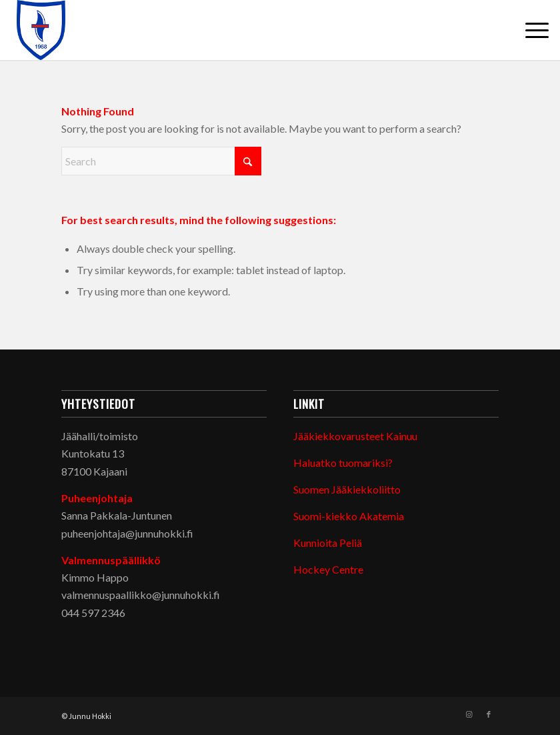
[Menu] (530, 30)
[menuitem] (530, 30)
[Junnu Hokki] (41, 30)
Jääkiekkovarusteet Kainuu (355, 436)
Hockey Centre (328, 569)
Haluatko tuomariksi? (343, 463)
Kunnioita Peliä (328, 543)
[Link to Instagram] (469, 714)
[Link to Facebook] (489, 714)
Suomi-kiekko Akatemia (349, 516)
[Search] (161, 161)
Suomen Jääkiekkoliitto (347, 489)
